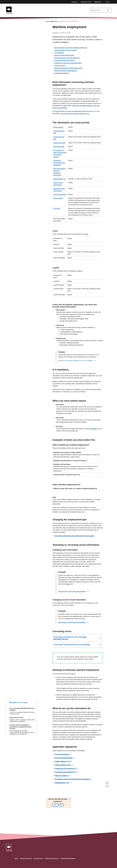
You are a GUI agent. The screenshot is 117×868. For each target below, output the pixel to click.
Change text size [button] (86, 2)
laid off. (80, 271)
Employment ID (58, 127)
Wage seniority (58, 198)
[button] (99, 2)
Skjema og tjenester (26, 858)
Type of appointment (60, 194)
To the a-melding (20, 7)
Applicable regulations (62, 73)
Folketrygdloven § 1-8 (63, 761)
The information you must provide (65, 50)
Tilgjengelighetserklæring (68, 858)
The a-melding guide (51, 21)
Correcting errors (60, 65)
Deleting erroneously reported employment (68, 68)
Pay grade (57, 208)
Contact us (75, 2)
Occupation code (59, 146)
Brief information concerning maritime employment (71, 48)
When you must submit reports (64, 55)
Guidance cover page (18, 511)
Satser (16, 858)
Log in (108, 2)
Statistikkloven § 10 (62, 783)
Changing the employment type (64, 60)
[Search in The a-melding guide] (101, 10)
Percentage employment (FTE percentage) (59, 163)
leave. (87, 234)
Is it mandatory (59, 53)
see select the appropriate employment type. (75, 113)
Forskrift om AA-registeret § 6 (65, 772)
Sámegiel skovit (38, 858)
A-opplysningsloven (62, 754)
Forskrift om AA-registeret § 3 (65, 769)
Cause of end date (59, 143)
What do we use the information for (66, 71)
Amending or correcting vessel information (68, 63)
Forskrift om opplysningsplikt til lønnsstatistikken (72, 779)
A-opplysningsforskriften (64, 758)
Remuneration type (59, 179)
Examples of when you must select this (67, 58)
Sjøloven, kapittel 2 (62, 776)
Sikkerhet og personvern (52, 858)
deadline (94, 429)
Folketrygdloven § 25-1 (63, 765)
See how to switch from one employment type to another (75, 536)
